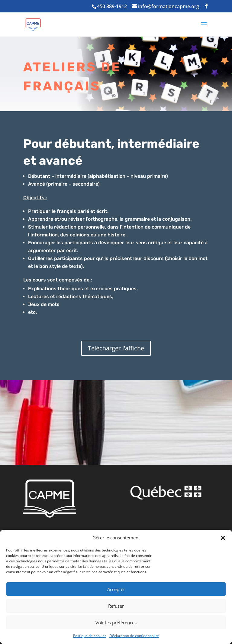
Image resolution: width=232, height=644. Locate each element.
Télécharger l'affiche (116, 348)
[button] (223, 538)
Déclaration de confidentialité (134, 636)
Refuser (116, 606)
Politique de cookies (90, 636)
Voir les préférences (116, 623)
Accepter (116, 589)
